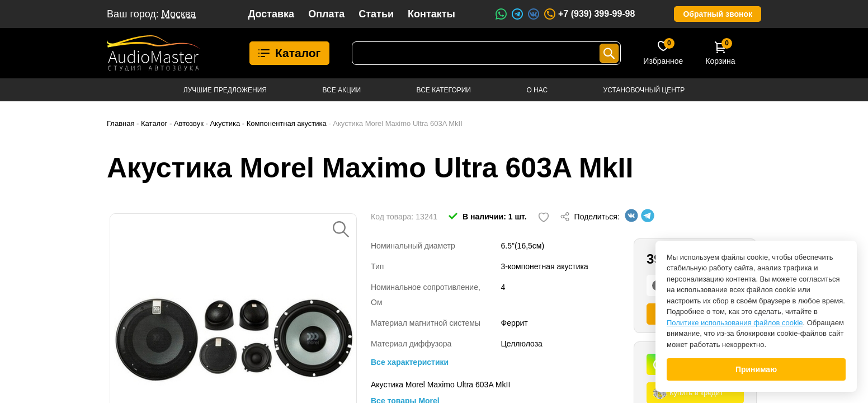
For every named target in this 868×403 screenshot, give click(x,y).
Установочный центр (644, 90)
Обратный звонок (718, 14)
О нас (537, 90)
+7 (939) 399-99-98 (589, 14)
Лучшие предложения (225, 90)
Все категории (444, 90)
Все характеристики (410, 362)
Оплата (326, 14)
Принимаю (756, 369)
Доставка (271, 14)
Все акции (341, 90)
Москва (179, 14)
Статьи (376, 14)
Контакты (431, 14)
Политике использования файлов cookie (735, 323)
